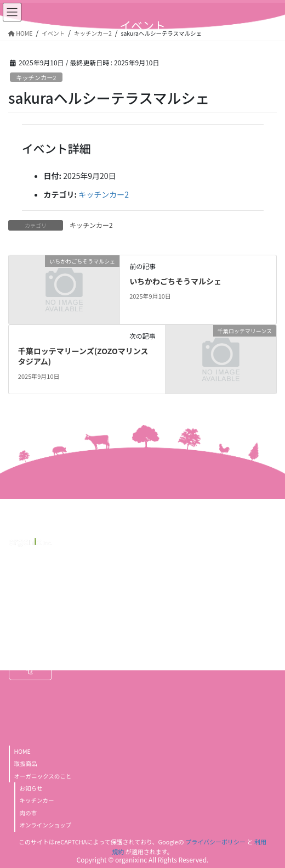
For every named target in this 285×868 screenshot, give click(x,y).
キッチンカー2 (36, 77)
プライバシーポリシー (215, 842)
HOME (22, 751)
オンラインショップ (46, 825)
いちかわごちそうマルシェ (175, 281)
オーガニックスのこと (43, 776)
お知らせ (31, 788)
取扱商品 (26, 763)
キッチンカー (37, 800)
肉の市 (29, 813)
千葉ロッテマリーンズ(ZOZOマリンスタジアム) (83, 356)
